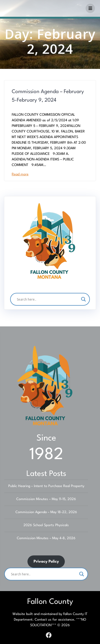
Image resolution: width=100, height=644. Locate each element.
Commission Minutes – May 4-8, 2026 (46, 538)
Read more (20, 174)
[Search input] (47, 299)
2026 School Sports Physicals (46, 525)
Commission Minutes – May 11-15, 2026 (46, 499)
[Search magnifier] (83, 299)
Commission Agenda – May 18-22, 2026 (46, 512)
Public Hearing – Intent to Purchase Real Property (46, 486)
